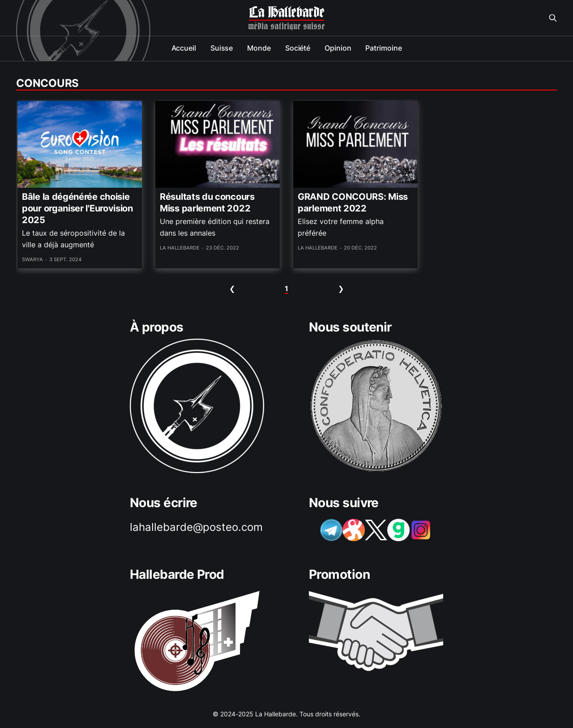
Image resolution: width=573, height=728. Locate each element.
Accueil (184, 48)
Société (298, 48)
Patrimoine (383, 48)
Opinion (338, 48)
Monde (259, 48)
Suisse (222, 48)
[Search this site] (553, 18)
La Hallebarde (286, 13)
